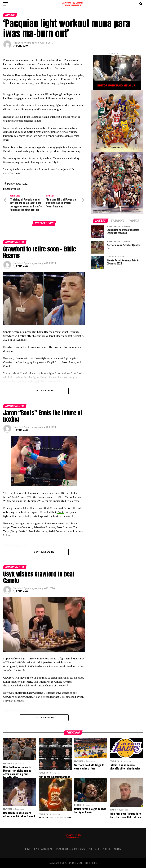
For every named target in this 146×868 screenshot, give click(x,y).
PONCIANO (22, 46)
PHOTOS (106, 849)
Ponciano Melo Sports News (71, 849)
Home (28, 849)
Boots (61, 512)
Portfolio (94, 849)
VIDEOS (117, 849)
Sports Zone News (43, 849)
